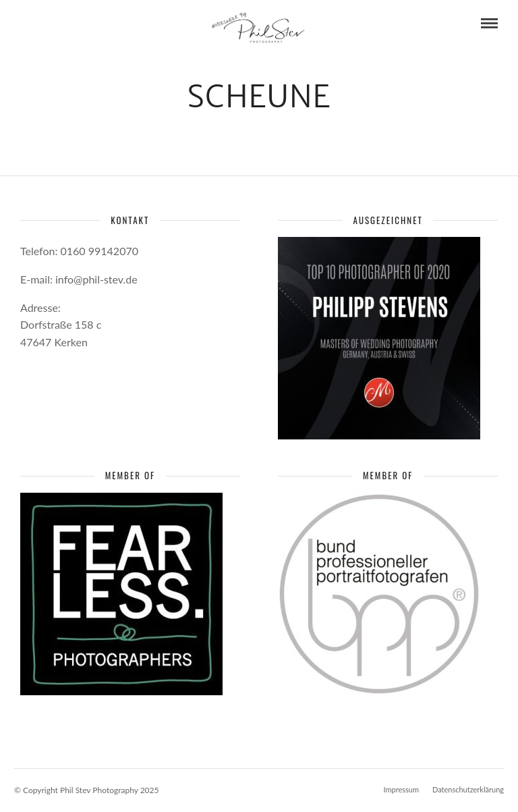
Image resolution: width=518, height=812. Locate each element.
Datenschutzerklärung (468, 789)
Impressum (401, 789)
